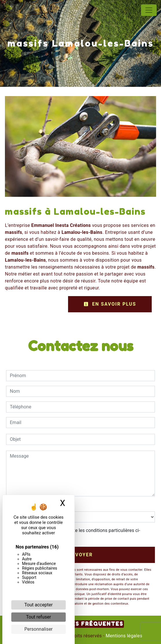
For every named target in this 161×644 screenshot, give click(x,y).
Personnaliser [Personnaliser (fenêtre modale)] (39, 629)
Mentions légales (124, 636)
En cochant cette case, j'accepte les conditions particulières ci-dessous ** (76, 534)
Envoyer (81, 555)
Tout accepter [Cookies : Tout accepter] (39, 605)
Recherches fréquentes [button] (81, 624)
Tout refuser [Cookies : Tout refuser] (39, 617)
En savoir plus (110, 304)
